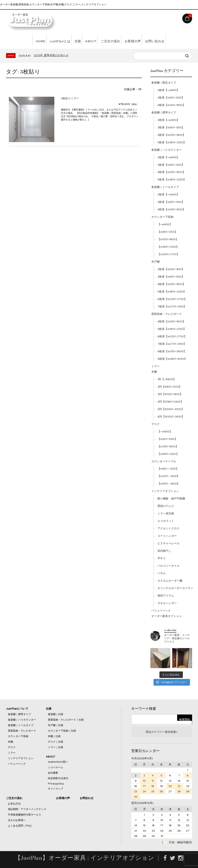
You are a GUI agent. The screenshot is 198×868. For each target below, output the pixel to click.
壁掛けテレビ (166, 506)
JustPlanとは (48, 40)
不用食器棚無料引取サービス (25, 815)
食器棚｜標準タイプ (164, 112)
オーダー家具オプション (167, 616)
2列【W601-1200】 (170, 387)
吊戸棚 (155, 262)
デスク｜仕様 (56, 742)
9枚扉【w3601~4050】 (172, 359)
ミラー (155, 366)
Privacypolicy (56, 784)
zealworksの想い (58, 762)
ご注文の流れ (114, 40)
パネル (162, 573)
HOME (24, 40)
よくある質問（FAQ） (21, 826)
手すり (162, 558)
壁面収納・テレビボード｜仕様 (66, 720)
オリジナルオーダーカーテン (175, 588)
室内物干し (164, 551)
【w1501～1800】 (169, 484)
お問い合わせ (169, 40)
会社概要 (53, 773)
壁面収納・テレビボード (167, 314)
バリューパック (161, 611)
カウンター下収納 (162, 217)
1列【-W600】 (167, 379)
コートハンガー (167, 536)
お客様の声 (142, 40)
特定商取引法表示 (58, 778)
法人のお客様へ (17, 820)
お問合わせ (87, 798)
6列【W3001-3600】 (171, 417)
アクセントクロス (168, 528)
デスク (155, 424)
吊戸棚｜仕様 (56, 725)
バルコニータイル (168, 566)
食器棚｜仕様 (56, 714)
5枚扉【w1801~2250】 (172, 142)
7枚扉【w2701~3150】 (172, 306)
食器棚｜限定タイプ (164, 83)
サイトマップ (56, 789)
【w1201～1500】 (168, 476)
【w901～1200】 (168, 469)
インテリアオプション (165, 491)
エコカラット (166, 521)
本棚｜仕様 (54, 736)
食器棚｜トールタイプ (165, 187)
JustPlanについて (17, 709)
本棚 (154, 372)
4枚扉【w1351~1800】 (171, 105)
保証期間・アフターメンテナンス (27, 809)
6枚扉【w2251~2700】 (172, 299)
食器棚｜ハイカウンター (167, 150)
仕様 (71, 40)
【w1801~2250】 (168, 247)
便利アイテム (166, 596)
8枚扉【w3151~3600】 (172, 351)
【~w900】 (165, 224)
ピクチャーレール (168, 543)
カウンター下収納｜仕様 (62, 731)
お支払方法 (14, 804)
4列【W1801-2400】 (170, 402)
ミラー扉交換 (166, 513)
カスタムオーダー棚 (170, 581)
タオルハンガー (167, 603)
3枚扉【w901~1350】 (171, 97)
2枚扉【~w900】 (168, 90)
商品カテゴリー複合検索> (162, 732)
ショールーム (56, 767)
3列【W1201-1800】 (170, 394)
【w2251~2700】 (168, 254)
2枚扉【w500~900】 (171, 269)
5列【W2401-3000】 (171, 409)
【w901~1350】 (167, 232)
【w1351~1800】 (168, 239)
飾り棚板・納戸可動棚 (171, 498)
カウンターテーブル (164, 461)
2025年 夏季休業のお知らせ (51, 55)
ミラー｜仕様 (56, 747)
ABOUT (89, 40)
